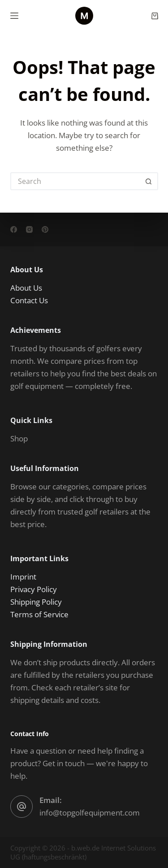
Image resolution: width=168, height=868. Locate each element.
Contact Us (29, 300)
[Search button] (149, 181)
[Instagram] (29, 229)
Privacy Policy (34, 589)
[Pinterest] (45, 229)
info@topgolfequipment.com (90, 813)
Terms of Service (39, 614)
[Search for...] (75, 181)
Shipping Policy (36, 602)
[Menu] (14, 16)
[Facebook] (14, 229)
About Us (26, 288)
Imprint (23, 577)
